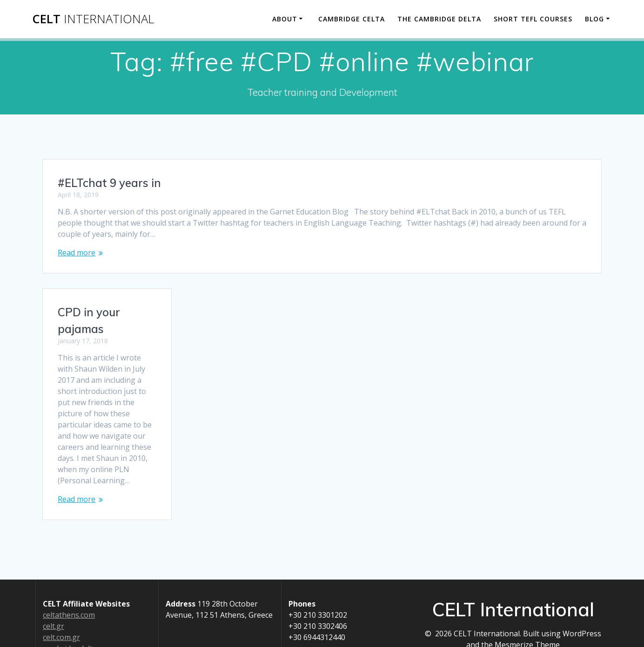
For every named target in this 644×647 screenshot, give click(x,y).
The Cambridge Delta (439, 19)
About (285, 19)
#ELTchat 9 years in (109, 183)
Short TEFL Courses (533, 19)
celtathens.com (69, 615)
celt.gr (54, 626)
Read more (77, 253)
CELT (93, 19)
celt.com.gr (61, 637)
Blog (594, 19)
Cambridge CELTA (352, 19)
